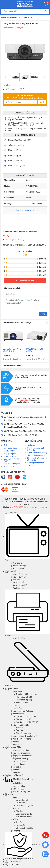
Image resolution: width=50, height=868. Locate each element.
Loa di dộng (16, 708)
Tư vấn (19, 822)
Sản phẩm (7, 441)
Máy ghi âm (16, 744)
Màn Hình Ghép (18, 786)
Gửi (42, 102)
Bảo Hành (23, 845)
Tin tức (10, 794)
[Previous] (6, 77)
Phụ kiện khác (17, 588)
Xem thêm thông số (25, 210)
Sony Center (12, 688)
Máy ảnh (20, 728)
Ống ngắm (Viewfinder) (21, 756)
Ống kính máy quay (19, 759)
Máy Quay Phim (13, 747)
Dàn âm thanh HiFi (24, 719)
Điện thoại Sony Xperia (21, 739)
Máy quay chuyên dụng (21, 753)
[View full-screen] (44, 36)
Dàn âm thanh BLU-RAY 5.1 (27, 722)
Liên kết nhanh (33, 441)
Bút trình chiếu (18, 582)
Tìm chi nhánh (13, 861)
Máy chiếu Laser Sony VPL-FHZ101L (12, 350)
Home (4, 17)
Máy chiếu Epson (19, 574)
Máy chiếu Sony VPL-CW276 (35, 350)
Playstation (16, 691)
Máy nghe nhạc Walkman (22, 711)
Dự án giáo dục (22, 803)
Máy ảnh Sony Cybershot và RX (24, 736)
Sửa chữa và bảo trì (24, 817)
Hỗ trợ (14, 820)
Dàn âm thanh (17, 714)
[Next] (44, 77)
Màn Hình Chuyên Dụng (19, 779)
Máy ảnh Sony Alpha (20, 725)
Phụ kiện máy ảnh (23, 733)
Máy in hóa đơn (18, 638)
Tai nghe (15, 705)
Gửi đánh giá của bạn (25, 280)
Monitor (15, 770)
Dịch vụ (15, 808)
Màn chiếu (16, 580)
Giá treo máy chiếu (19, 585)
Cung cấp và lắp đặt (24, 814)
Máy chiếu (13, 17)
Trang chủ (11, 513)
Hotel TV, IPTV (17, 569)
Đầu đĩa (15, 742)
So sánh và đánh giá (24, 828)
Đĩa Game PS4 (22, 703)
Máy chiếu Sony (25, 17)
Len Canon (20, 764)
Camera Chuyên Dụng (16, 775)
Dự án (14, 797)
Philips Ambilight (19, 566)
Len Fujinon (21, 761)
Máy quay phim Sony (20, 750)
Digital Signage (18, 783)
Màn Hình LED (17, 789)
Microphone (17, 767)
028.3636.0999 (16, 507)
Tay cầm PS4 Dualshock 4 (27, 694)
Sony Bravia (16, 563)
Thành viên (12, 864)
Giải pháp (15, 831)
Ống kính (20, 730)
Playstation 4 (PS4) (24, 700)
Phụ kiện (15, 772)
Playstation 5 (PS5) (24, 697)
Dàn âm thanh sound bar (26, 717)
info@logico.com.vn (38, 507)
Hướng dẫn (21, 825)
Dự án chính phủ (23, 800)
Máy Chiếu (11, 571)
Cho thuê (20, 811)
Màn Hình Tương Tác (20, 792)
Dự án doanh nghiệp (24, 806)
